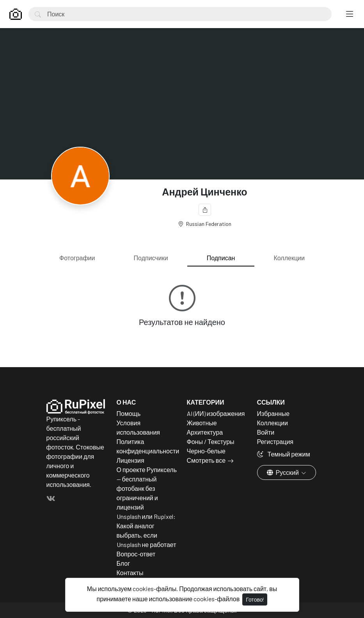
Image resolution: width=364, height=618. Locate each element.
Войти (266, 432)
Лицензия (131, 460)
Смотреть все (206, 460)
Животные (202, 423)
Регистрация (275, 441)
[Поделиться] (205, 210)
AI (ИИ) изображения (216, 413)
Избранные (273, 413)
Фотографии (77, 258)
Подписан (221, 258)
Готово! (255, 599)
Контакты (130, 573)
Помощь (129, 413)
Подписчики (151, 258)
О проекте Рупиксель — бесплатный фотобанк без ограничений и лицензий (147, 488)
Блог (123, 563)
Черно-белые (206, 451)
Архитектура (205, 432)
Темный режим (284, 454)
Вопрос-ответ (136, 554)
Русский (283, 472)
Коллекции (289, 258)
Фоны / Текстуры (211, 441)
